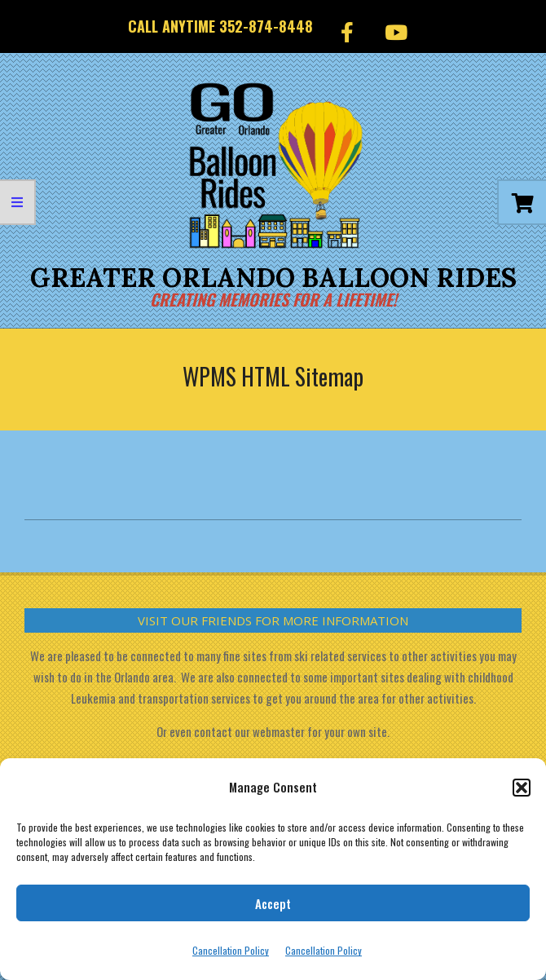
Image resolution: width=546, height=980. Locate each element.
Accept (273, 903)
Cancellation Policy (231, 950)
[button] (522, 788)
